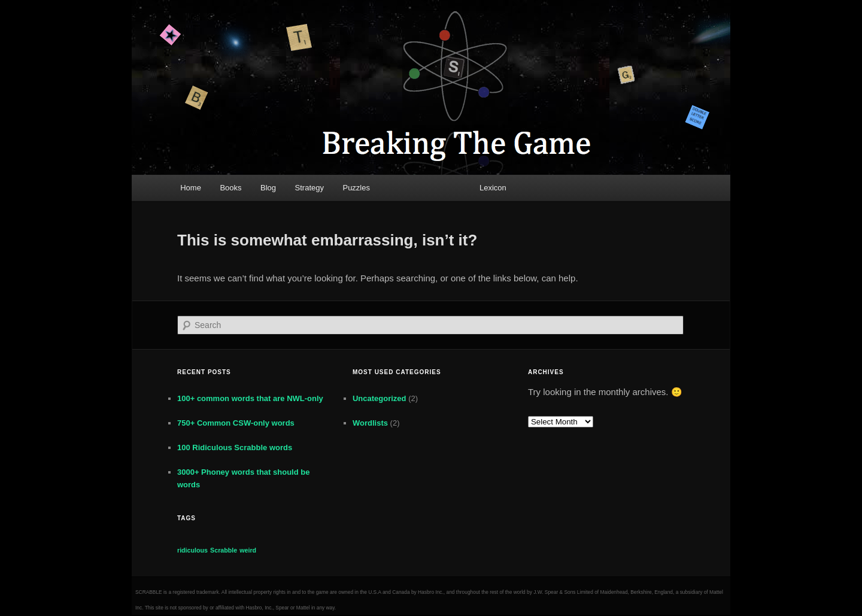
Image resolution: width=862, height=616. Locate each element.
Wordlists (370, 423)
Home (191, 188)
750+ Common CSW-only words (236, 423)
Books (230, 188)
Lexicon (493, 188)
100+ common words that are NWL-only (250, 398)
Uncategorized (380, 398)
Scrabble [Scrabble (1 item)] (224, 550)
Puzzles (356, 188)
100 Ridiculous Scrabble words (235, 447)
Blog (268, 188)
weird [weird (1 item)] (248, 550)
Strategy (309, 188)
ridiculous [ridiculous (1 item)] (192, 550)
